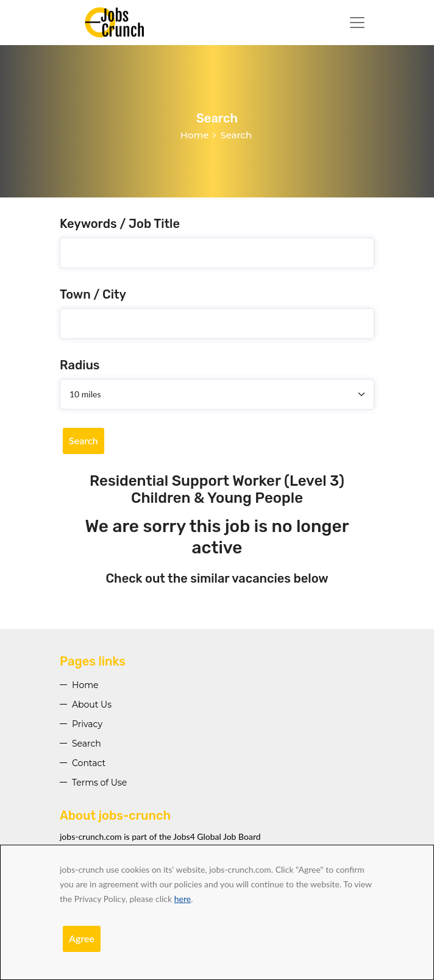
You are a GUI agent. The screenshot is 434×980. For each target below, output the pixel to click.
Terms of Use (99, 783)
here (183, 899)
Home (195, 135)
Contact (89, 763)
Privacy (87, 724)
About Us (92, 705)
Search (84, 440)
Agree (82, 938)
